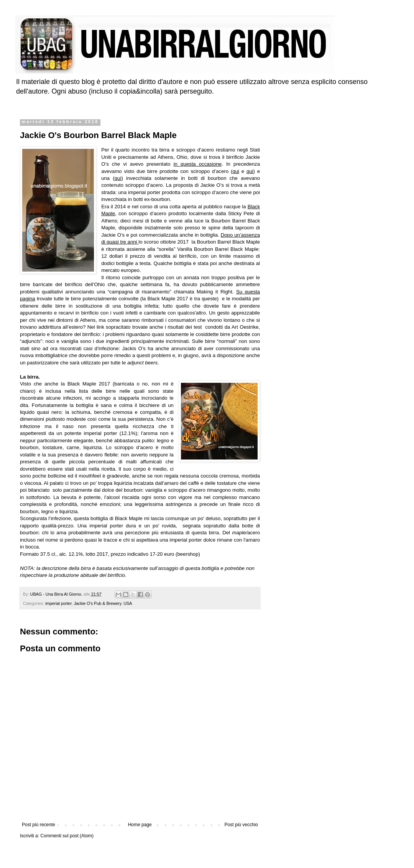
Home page (140, 825)
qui (236, 171)
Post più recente (39, 825)
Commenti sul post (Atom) (67, 836)
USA (128, 603)
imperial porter (58, 603)
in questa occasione (198, 164)
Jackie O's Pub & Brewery (98, 603)
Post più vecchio (241, 825)
